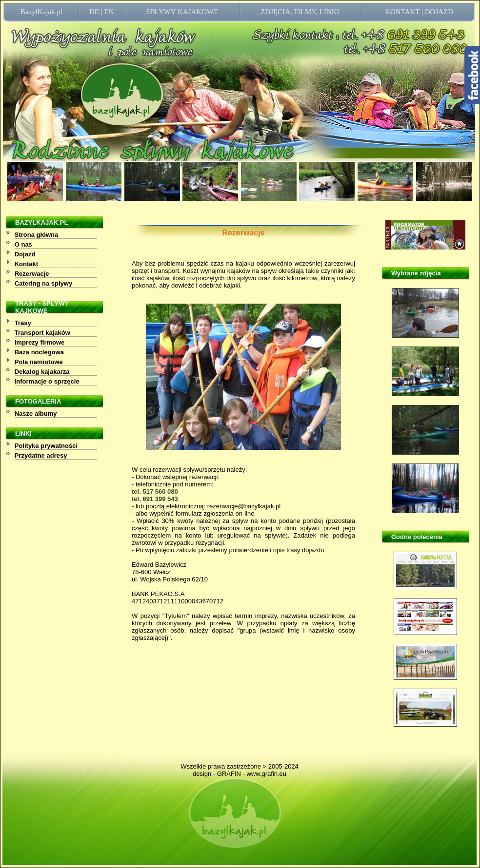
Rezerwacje (32, 274)
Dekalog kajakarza (42, 372)
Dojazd (25, 254)
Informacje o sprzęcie (47, 381)
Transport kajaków (42, 333)
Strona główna (37, 235)
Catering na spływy (43, 283)
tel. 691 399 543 (155, 499)
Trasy (23, 323)
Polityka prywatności (46, 446)
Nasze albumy (36, 414)
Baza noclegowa (39, 352)
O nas (23, 244)
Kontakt (26, 264)
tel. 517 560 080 (155, 492)
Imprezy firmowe (40, 342)
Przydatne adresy (41, 455)
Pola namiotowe (39, 362)
